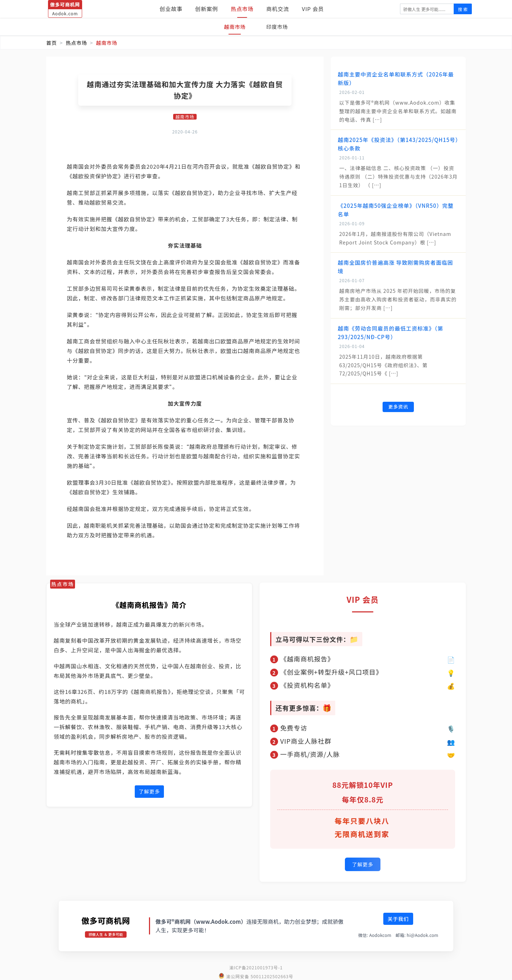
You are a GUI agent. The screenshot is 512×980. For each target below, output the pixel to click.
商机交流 (278, 9)
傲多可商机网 (106, 919)
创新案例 (207, 9)
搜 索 (463, 9)
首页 (52, 43)
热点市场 (242, 9)
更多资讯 (398, 407)
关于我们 (398, 918)
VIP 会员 (313, 9)
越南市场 (233, 27)
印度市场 (279, 27)
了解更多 (149, 792)
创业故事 (171, 9)
